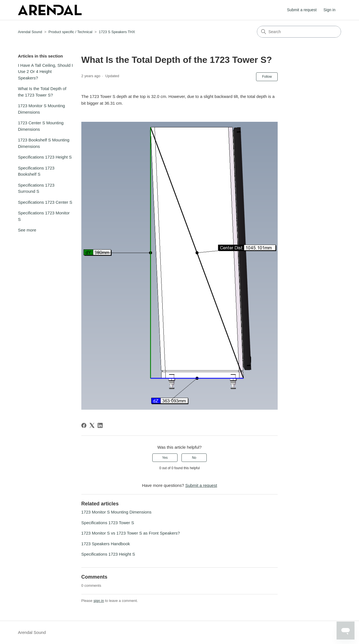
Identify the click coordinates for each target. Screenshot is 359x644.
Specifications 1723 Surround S (36, 188)
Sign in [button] (329, 10)
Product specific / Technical (71, 32)
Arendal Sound (30, 32)
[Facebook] (84, 425)
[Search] (299, 32)
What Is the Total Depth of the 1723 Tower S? (42, 92)
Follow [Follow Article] (267, 77)
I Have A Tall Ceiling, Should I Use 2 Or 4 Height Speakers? (45, 72)
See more (27, 230)
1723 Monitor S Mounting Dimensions (42, 109)
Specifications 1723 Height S (45, 157)
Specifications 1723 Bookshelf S (36, 171)
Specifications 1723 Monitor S (44, 216)
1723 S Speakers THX (117, 32)
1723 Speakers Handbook (106, 544)
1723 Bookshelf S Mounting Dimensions (44, 143)
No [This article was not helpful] (194, 458)
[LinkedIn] (100, 425)
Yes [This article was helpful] (165, 458)
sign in (99, 601)
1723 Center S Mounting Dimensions (41, 126)
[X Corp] (92, 425)
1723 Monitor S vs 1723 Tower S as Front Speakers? (131, 533)
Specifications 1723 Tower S (108, 523)
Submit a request (302, 10)
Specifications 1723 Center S (45, 202)
